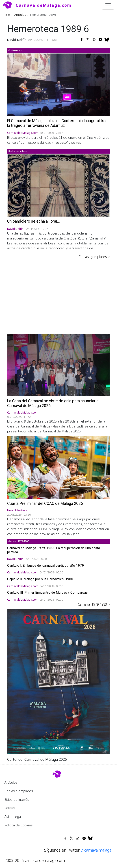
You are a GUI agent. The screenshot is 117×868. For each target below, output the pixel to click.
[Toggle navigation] (108, 5)
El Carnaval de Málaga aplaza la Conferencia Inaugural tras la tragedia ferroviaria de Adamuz (57, 123)
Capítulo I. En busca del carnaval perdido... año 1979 (46, 566)
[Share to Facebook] (82, 40)
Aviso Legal (13, 817)
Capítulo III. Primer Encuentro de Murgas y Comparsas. (48, 593)
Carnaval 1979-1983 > (94, 604)
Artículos (20, 15)
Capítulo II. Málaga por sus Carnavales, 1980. (41, 579)
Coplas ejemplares (19, 791)
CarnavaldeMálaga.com (44, 5)
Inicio (6, 15)
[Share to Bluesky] (107, 40)
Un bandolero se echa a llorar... (34, 221)
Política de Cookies (19, 825)
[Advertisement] (58, 293)
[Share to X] (88, 40)
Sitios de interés (17, 799)
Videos (10, 808)
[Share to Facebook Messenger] (100, 40)
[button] (58, 681)
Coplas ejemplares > (94, 257)
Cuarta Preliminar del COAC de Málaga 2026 (45, 503)
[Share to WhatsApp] (94, 40)
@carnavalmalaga (96, 850)
